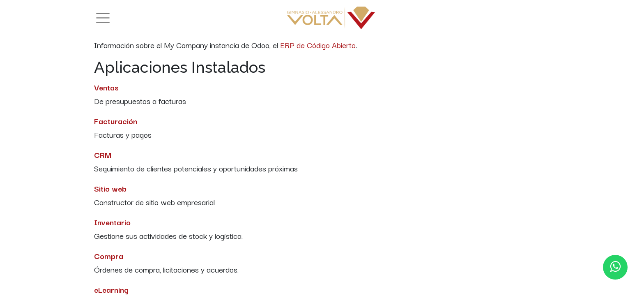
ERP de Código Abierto (318, 45)
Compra (109, 256)
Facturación (116, 121)
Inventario (112, 222)
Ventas (106, 87)
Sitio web (110, 188)
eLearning (111, 289)
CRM (103, 155)
